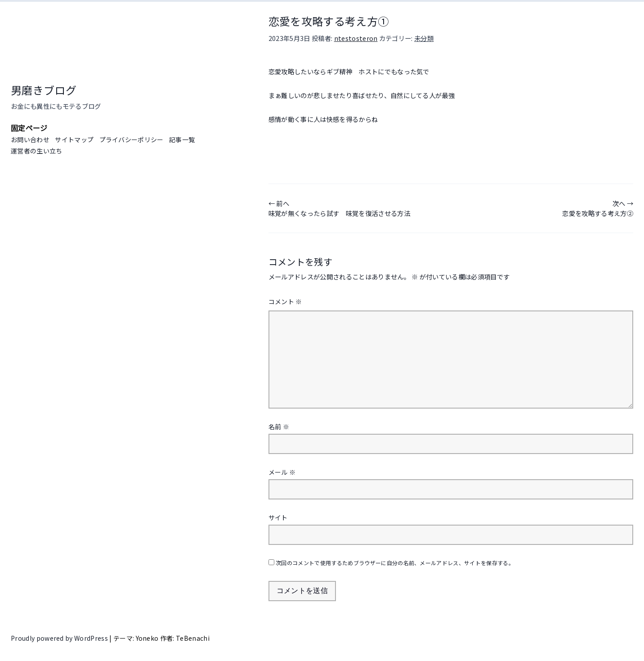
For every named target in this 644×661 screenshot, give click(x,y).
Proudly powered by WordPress (60, 638)
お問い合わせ (30, 139)
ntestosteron (356, 38)
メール (282, 472)
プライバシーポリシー (132, 139)
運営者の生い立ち (37, 151)
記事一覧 (182, 139)
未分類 (424, 38)
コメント (285, 301)
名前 (279, 427)
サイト (278, 517)
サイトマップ (74, 139)
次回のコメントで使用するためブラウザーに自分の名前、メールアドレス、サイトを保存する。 (395, 563)
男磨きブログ (44, 90)
